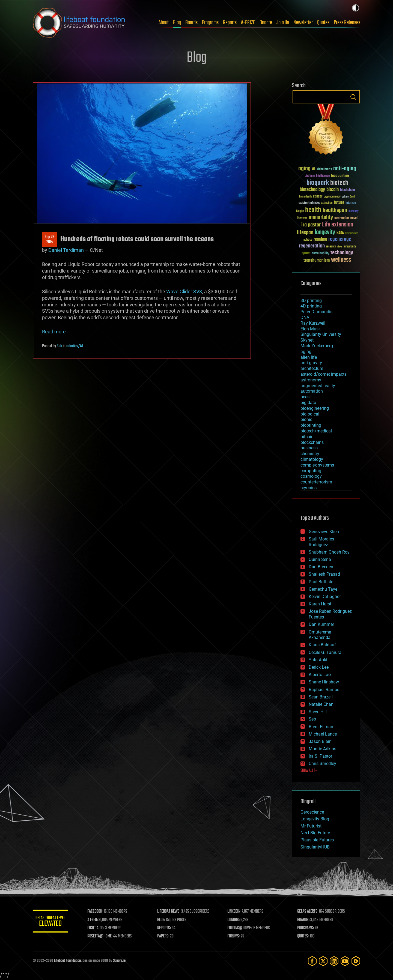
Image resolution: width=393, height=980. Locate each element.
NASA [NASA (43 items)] (340, 233)
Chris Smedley (322, 764)
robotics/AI (75, 346)
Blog (177, 23)
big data (308, 403)
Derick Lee (319, 667)
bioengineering (315, 408)
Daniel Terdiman (66, 250)
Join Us (283, 23)
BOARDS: (304, 920)
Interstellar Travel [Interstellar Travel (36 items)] (346, 218)
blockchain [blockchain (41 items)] (347, 190)
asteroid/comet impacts (324, 374)
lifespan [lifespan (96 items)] (305, 233)
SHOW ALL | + (309, 771)
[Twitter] (323, 961)
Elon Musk (311, 329)
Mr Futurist (311, 826)
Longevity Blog (315, 819)
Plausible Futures (317, 840)
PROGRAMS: (306, 928)
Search (353, 97)
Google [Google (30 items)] (300, 211)
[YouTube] (345, 961)
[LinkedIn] (334, 961)
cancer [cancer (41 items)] (318, 197)
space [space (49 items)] (306, 253)
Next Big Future (315, 833)
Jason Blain (320, 741)
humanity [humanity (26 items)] (354, 211)
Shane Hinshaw (324, 682)
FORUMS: (235, 936)
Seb (59, 346)
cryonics (309, 488)
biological (310, 414)
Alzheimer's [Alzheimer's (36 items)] (324, 170)
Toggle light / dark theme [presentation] (356, 8)
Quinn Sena (320, 559)
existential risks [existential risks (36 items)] (309, 203)
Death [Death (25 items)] (353, 197)
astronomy (311, 380)
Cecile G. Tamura (325, 652)
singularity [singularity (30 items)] (350, 247)
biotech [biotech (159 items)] (339, 183)
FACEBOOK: (98, 912)
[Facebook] (312, 961)
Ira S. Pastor (320, 756)
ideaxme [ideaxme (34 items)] (302, 219)
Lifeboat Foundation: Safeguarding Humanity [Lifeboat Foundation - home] (79, 23)
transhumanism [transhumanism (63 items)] (317, 260)
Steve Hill (318, 712)
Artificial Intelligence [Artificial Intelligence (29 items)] (318, 176)
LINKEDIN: (236, 912)
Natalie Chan (321, 704)
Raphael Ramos (324, 690)
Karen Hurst (320, 604)
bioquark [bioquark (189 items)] (318, 183)
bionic (306, 419)
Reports (230, 23)
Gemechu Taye (323, 589)
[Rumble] (356, 961)
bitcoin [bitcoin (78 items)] (333, 190)
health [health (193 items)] (313, 210)
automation (312, 391)
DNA (305, 317)
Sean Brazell (321, 697)
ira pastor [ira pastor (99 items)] (311, 225)
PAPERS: (166, 936)
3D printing (311, 301)
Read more (54, 332)
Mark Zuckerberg (317, 346)
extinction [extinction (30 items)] (327, 203)
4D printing (311, 306)
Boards (191, 23)
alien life (309, 357)
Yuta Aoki (318, 660)
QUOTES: (304, 936)
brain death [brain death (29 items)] (305, 197)
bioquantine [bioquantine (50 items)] (340, 176)
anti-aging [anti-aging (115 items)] (345, 169)
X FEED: (96, 920)
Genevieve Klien (324, 532)
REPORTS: (166, 928)
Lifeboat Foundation (67, 961)
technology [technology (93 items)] (342, 253)
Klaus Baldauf (322, 645)
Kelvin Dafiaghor (325, 597)
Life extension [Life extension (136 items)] (338, 225)
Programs (210, 23)
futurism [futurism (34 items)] (351, 203)
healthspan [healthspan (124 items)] (335, 210)
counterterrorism (316, 482)
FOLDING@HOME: (241, 928)
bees (305, 397)
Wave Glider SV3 (184, 292)
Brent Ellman (321, 727)
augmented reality (318, 386)
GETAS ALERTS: (309, 912)
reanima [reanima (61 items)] (320, 239)
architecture (312, 368)
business (309, 448)
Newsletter (303, 23)
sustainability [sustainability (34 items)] (321, 254)
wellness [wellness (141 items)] (341, 260)
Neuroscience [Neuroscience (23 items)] (352, 234)
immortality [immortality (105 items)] (321, 217)
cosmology (311, 476)
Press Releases (347, 23)
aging (306, 352)
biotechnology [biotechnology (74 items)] (312, 190)
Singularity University (321, 334)
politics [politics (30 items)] (308, 240)
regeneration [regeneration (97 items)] (312, 246)
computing (311, 471)
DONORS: (235, 920)
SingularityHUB (315, 847)
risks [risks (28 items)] (340, 247)
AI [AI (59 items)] (314, 169)
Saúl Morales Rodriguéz (321, 542)
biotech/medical (316, 431)
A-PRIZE (248, 23)
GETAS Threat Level (52, 922)
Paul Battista (321, 582)
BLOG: (164, 920)
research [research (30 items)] (331, 247)
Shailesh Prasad (324, 574)
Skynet (307, 340)
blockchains (312, 442)
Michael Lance (323, 734)
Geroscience (312, 812)
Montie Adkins (322, 749)
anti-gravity (311, 363)
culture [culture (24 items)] (345, 197)
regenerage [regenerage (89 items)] (340, 239)
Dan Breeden (321, 567)
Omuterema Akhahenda (320, 635)
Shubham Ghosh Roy (329, 552)
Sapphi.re (119, 961)
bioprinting (311, 425)
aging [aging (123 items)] (304, 169)
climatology (312, 459)
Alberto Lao (320, 675)
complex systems (317, 465)
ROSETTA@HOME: (103, 936)
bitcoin (307, 437)
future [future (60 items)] (339, 203)
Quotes (323, 23)
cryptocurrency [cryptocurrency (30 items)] (332, 197)
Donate (266, 23)
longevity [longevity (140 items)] (325, 232)
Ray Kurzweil (313, 323)
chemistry (310, 454)
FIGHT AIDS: (99, 928)
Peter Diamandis (316, 312)
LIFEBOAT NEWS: (171, 912)
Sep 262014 (50, 240)
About (164, 23)
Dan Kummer (321, 624)
